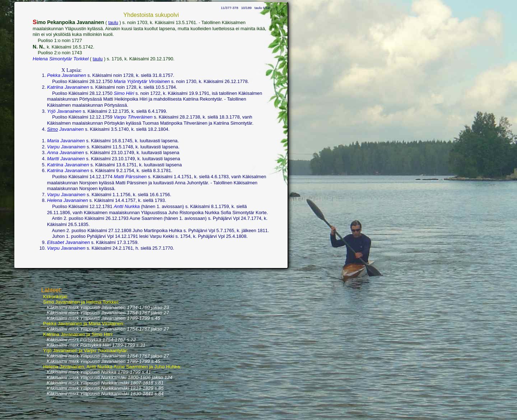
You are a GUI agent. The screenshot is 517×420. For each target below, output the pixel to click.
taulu (113, 22)
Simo (52, 129)
